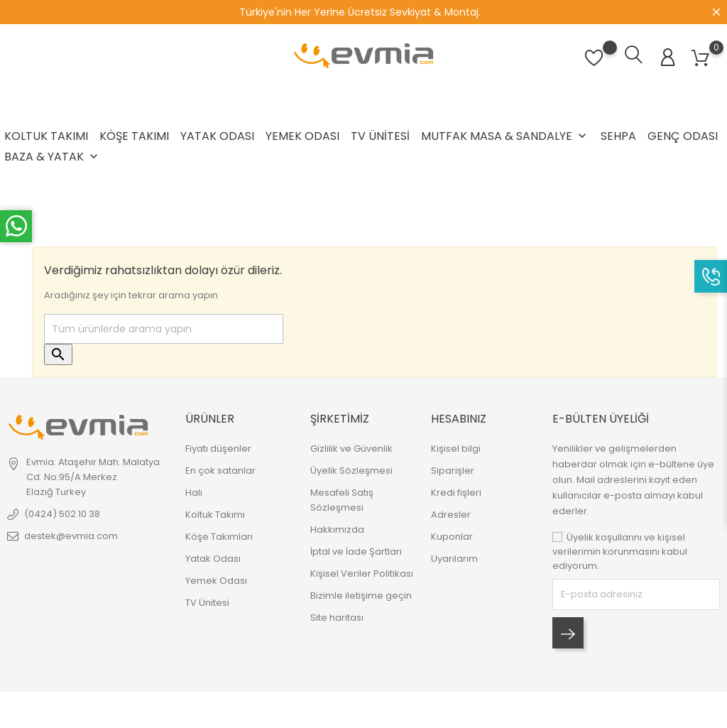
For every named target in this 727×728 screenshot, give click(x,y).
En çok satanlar (220, 471)
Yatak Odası (217, 136)
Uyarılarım (454, 559)
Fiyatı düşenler (218, 449)
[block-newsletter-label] (636, 594)
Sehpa (618, 136)
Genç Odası (683, 136)
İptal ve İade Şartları (356, 552)
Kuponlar (452, 537)
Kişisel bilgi (456, 449)
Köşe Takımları (219, 537)
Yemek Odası (302, 136)
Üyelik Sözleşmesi (351, 471)
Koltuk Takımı (46, 136)
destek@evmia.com (71, 536)
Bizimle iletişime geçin (361, 596)
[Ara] (164, 329)
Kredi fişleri (456, 493)
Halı (194, 493)
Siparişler (453, 471)
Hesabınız (459, 419)
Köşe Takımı (134, 136)
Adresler (451, 515)
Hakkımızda (337, 529)
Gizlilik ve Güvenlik (351, 449)
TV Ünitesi (380, 136)
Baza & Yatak (53, 157)
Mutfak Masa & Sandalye (505, 136)
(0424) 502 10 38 (62, 514)
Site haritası (337, 618)
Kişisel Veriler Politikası (362, 574)
